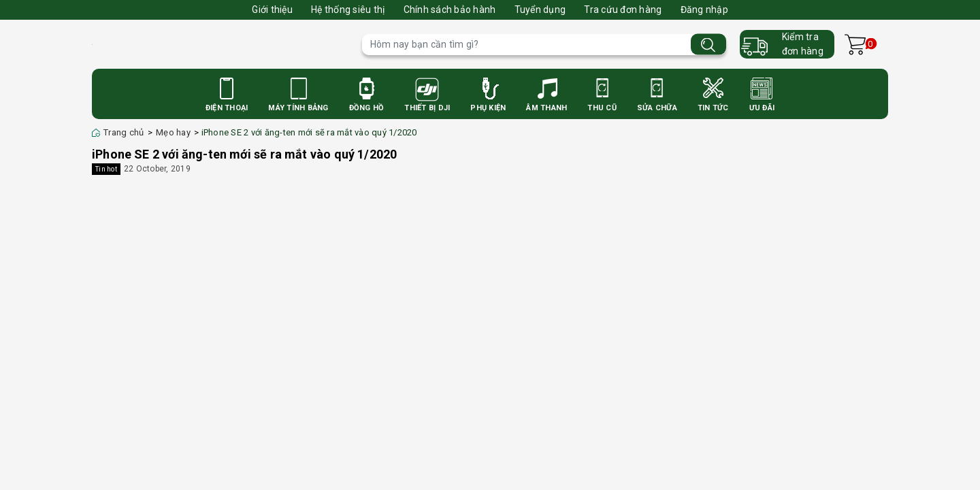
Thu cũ (602, 108)
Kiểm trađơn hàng (803, 44)
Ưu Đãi (762, 108)
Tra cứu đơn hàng (623, 10)
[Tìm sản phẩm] (544, 45)
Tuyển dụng (540, 10)
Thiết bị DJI (427, 108)
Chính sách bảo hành (450, 10)
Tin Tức (713, 108)
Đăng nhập (704, 10)
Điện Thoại (227, 108)
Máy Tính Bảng (298, 108)
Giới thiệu (272, 10)
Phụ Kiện (488, 108)
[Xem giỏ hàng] (855, 45)
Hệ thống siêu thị (348, 10)
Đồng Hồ (367, 108)
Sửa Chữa (657, 108)
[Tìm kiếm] (708, 45)
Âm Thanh (546, 108)
